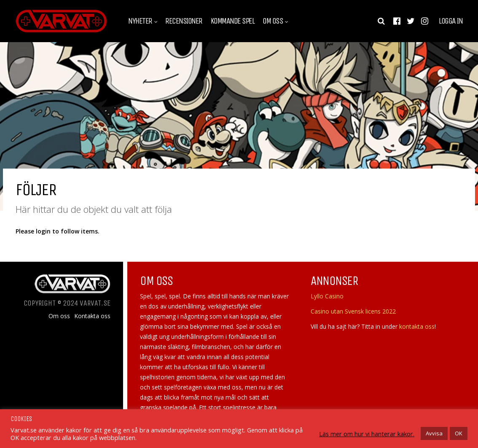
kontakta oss (417, 326)
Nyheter (140, 21)
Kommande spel (233, 21)
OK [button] (459, 433)
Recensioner (184, 21)
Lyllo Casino (327, 296)
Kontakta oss (92, 316)
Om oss (273, 21)
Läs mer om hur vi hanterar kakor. (367, 434)
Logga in (451, 21)
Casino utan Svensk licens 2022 (353, 311)
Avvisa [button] (434, 433)
